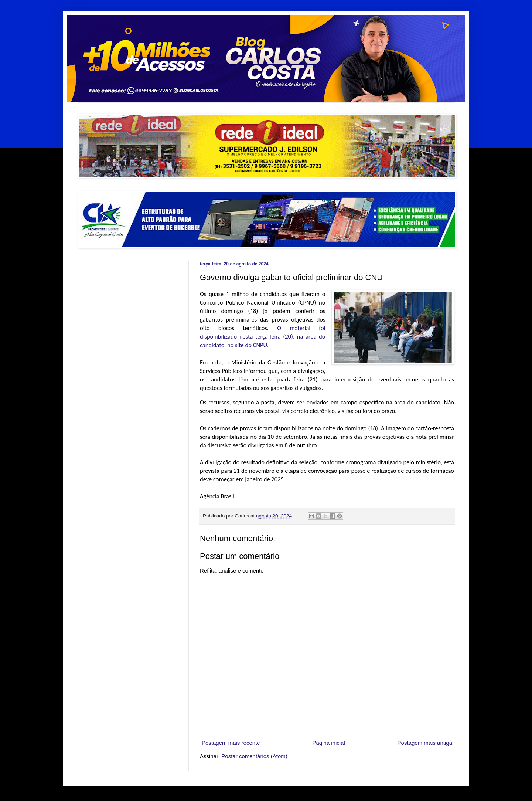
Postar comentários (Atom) (254, 756)
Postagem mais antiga (425, 743)
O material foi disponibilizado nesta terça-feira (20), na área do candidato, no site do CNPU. (263, 336)
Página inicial (328, 743)
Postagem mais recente (231, 743)
